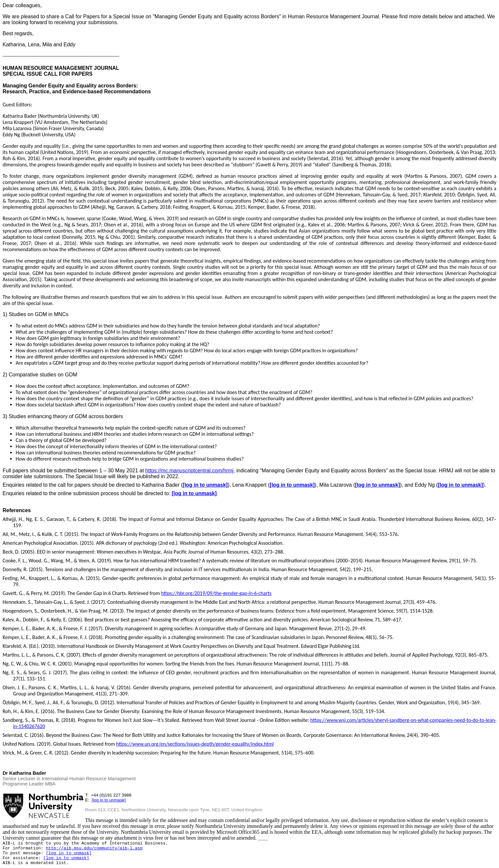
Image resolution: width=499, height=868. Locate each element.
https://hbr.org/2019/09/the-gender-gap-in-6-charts (216, 593)
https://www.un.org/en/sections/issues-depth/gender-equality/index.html (195, 744)
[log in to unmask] (205, 485)
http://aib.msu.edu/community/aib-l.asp (94, 848)
